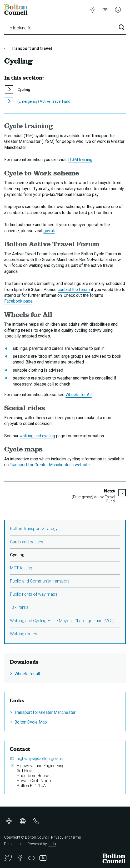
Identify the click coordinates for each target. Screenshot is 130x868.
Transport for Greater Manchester (45, 712)
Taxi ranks (19, 607)
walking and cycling (37, 436)
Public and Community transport (39, 581)
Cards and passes (27, 542)
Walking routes (24, 634)
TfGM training (80, 160)
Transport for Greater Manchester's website (50, 465)
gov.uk (49, 231)
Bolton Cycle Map (31, 722)
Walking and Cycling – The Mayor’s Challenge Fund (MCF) (62, 621)
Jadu (52, 844)
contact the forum (74, 290)
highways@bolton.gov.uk (40, 759)
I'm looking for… (21, 28)
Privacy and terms (66, 837)
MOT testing (21, 568)
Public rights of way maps (34, 594)
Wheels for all (27, 674)
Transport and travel (31, 48)
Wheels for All (79, 395)
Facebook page (18, 301)
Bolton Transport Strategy (34, 529)
